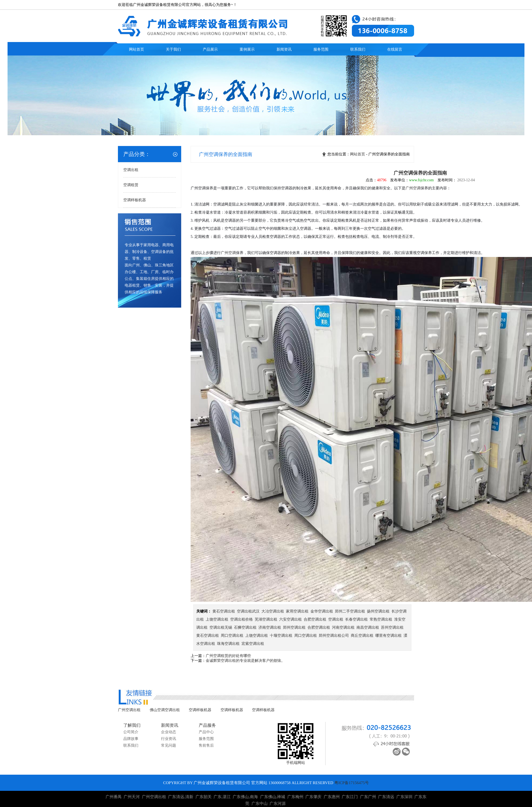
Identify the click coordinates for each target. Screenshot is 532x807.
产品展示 (210, 49)
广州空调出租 (129, 710)
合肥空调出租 (315, 619)
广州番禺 (114, 797)
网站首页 (136, 49)
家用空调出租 (297, 611)
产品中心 (206, 732)
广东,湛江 (222, 797)
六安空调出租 (290, 619)
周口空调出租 (232, 636)
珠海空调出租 (228, 644)
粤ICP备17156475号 (352, 783)
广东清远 (386, 797)
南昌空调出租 (368, 627)
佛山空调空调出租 (165, 710)
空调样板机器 (135, 200)
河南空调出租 (343, 627)
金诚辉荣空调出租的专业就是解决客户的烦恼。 (245, 661)
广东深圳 (404, 797)
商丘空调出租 (362, 636)
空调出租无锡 (221, 627)
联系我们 (358, 49)
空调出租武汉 (248, 611)
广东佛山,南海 (245, 797)
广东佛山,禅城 (273, 797)
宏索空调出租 (253, 644)
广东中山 (260, 803)
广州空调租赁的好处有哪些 (228, 656)
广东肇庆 (313, 797)
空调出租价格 (241, 619)
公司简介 (131, 732)
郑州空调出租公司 (334, 636)
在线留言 (395, 49)
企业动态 (169, 732)
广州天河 (132, 797)
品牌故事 (131, 739)
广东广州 (368, 797)
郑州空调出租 (294, 627)
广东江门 (350, 797)
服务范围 (321, 49)
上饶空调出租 (217, 619)
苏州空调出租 (392, 627)
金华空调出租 (322, 611)
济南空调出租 (270, 627)
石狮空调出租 (245, 627)
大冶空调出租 (273, 611)
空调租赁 (131, 185)
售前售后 (206, 745)
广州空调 (413, 188)
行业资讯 (169, 739)
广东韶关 (204, 797)
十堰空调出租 (281, 636)
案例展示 (247, 49)
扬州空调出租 (378, 611)
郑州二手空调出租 (350, 611)
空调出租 (131, 170)
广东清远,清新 (181, 797)
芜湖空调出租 (266, 619)
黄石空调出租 (224, 611)
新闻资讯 (284, 49)
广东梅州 (295, 797)
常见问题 (169, 745)
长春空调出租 (356, 619)
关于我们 (173, 49)
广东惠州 (332, 797)
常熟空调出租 (381, 619)
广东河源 (278, 803)
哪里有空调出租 (388, 636)
